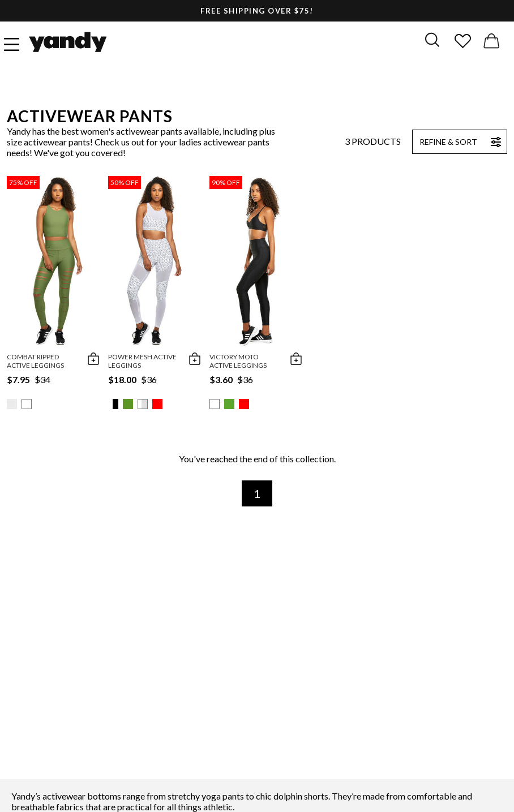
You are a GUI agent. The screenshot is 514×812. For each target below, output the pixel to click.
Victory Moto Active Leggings (238, 361)
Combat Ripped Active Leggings (35, 361)
